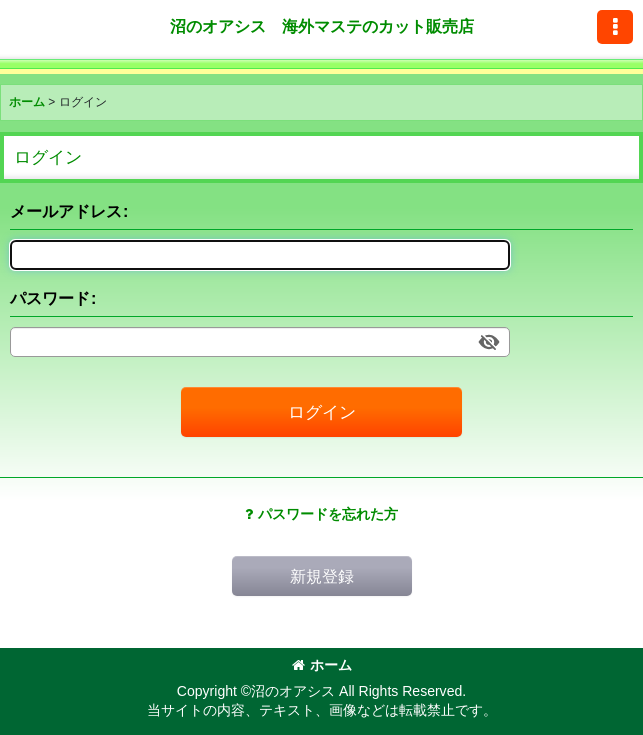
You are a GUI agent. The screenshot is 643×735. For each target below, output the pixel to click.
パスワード (50, 298)
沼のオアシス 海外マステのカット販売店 (322, 26)
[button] (615, 27)
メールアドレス (66, 211)
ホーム (322, 665)
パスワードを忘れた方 (321, 514)
